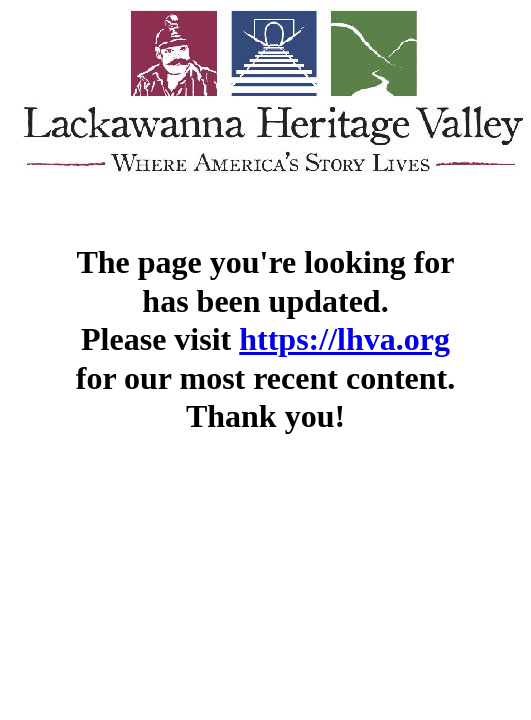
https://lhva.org (344, 339)
